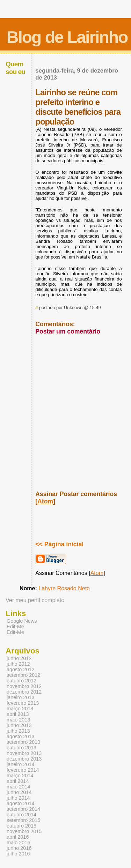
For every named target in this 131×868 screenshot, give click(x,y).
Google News (22, 621)
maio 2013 (18, 720)
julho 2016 (18, 854)
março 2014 (20, 776)
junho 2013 (19, 725)
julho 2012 (18, 664)
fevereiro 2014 (23, 770)
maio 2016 (18, 843)
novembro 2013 (24, 753)
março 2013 (20, 709)
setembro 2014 (23, 809)
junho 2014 (19, 792)
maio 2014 (18, 787)
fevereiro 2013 (23, 703)
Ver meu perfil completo (35, 600)
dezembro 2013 (24, 759)
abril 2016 (18, 837)
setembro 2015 (23, 820)
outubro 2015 (21, 826)
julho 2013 (18, 731)
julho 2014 (18, 798)
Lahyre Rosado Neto (64, 588)
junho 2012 (19, 658)
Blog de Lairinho (67, 37)
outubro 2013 (21, 748)
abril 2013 (18, 714)
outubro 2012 (21, 681)
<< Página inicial (59, 544)
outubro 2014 (21, 815)
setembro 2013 (23, 742)
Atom (45, 501)
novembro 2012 (24, 686)
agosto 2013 (20, 736)
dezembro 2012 (24, 692)
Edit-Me (15, 627)
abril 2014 (18, 781)
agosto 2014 (20, 803)
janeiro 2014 (20, 764)
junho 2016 (19, 848)
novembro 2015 (24, 831)
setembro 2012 (23, 675)
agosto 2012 (20, 669)
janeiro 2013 (20, 697)
